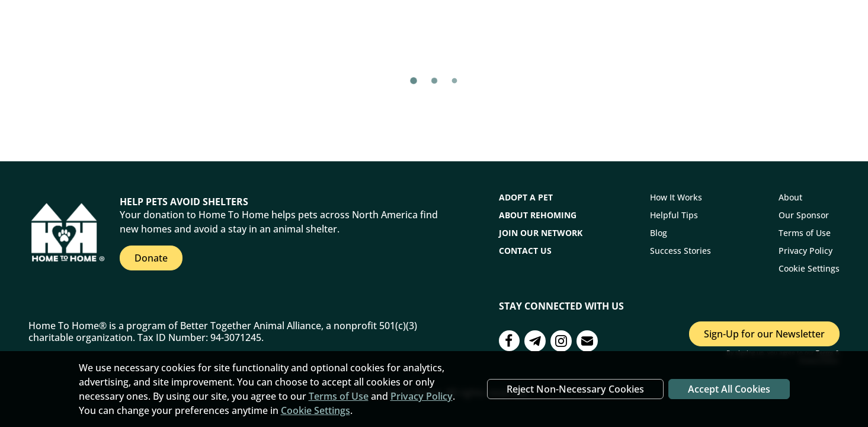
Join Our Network (541, 233)
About (790, 197)
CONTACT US (525, 251)
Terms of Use (805, 233)
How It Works (676, 197)
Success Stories (680, 251)
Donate (151, 258)
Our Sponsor (804, 215)
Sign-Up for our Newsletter (764, 334)
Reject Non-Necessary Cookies (575, 389)
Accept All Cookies (729, 389)
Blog (659, 233)
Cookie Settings (809, 268)
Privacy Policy (805, 251)
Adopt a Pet (526, 197)
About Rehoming (538, 215)
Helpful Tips (674, 215)
